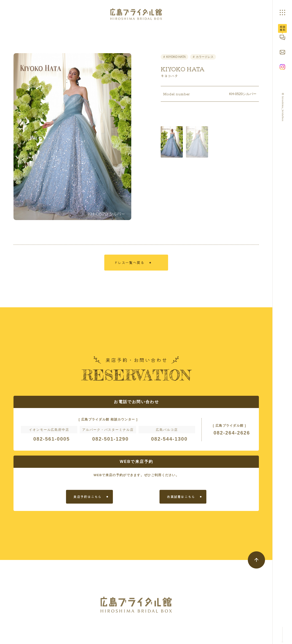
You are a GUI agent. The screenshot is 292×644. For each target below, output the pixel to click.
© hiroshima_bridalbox (283, 107)
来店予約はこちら (87, 501)
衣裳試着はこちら (181, 501)
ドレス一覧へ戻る (133, 265)
